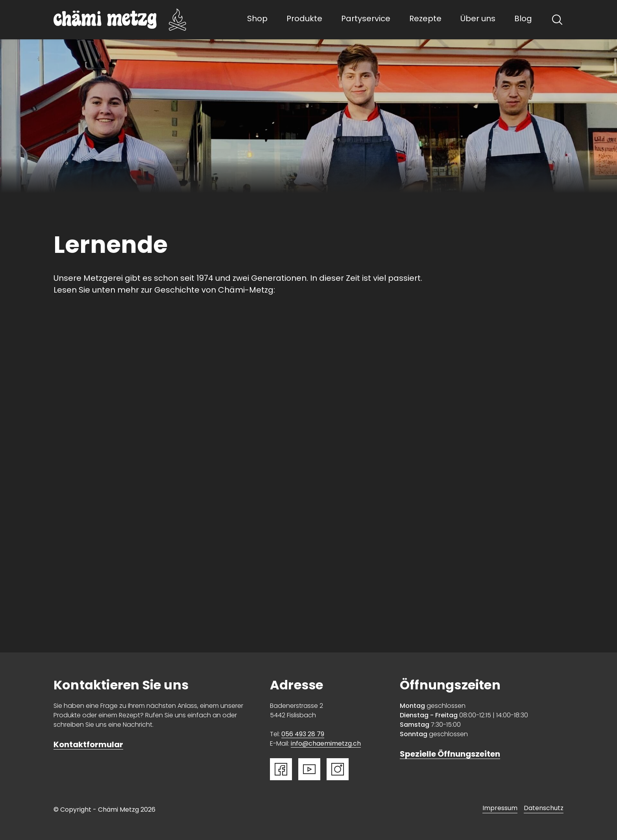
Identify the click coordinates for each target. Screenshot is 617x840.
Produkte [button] (304, 19)
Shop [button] (257, 19)
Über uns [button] (478, 19)
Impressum (500, 809)
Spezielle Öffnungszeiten (450, 755)
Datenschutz (544, 809)
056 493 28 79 (303, 735)
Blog (523, 19)
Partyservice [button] (366, 19)
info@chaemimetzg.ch (326, 744)
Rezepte (425, 19)
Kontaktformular (88, 745)
